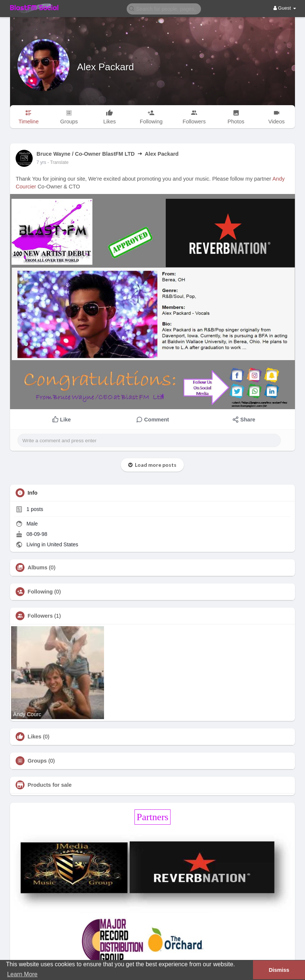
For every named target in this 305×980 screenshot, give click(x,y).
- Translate (58, 162)
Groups (37, 761)
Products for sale (49, 785)
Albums (37, 567)
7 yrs (41, 162)
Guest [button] (285, 8)
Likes (34, 737)
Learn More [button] (22, 974)
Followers (40, 616)
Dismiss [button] (279, 970)
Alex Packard (105, 67)
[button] (164, 8)
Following (40, 592)
